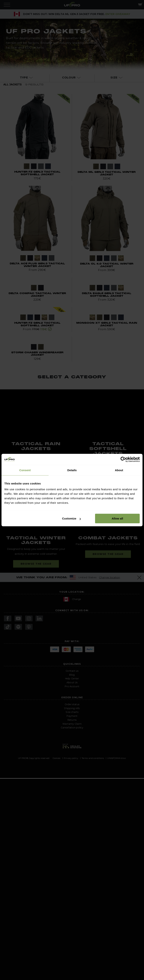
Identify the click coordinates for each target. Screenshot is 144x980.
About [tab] (119, 470)
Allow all (117, 518)
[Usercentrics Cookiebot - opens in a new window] (123, 459)
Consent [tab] (25, 470)
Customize (71, 518)
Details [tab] (72, 470)
